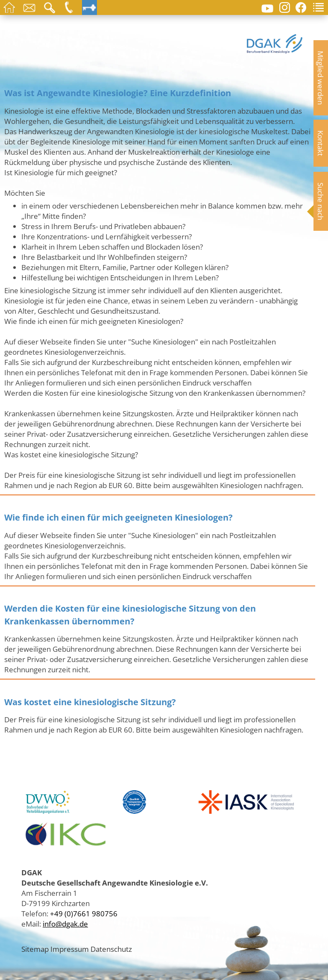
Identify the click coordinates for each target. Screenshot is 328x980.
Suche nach (321, 201)
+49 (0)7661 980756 (84, 913)
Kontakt (321, 143)
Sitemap (35, 949)
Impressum (70, 949)
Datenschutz (111, 949)
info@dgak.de (65, 924)
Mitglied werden (321, 78)
